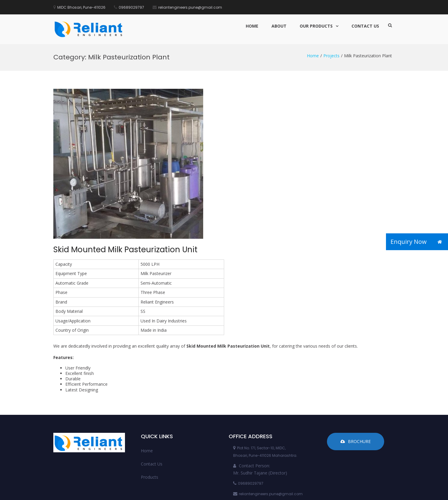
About (279, 26)
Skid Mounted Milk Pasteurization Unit (125, 205)
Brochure (356, 397)
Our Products (316, 26)
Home (252, 26)
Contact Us (365, 26)
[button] (440, 242)
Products (150, 433)
